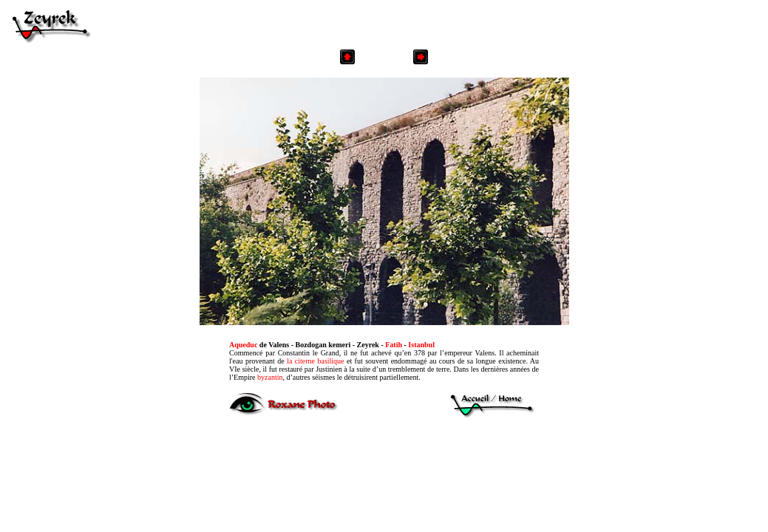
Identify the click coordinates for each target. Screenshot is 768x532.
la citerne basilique (315, 361)
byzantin (270, 377)
